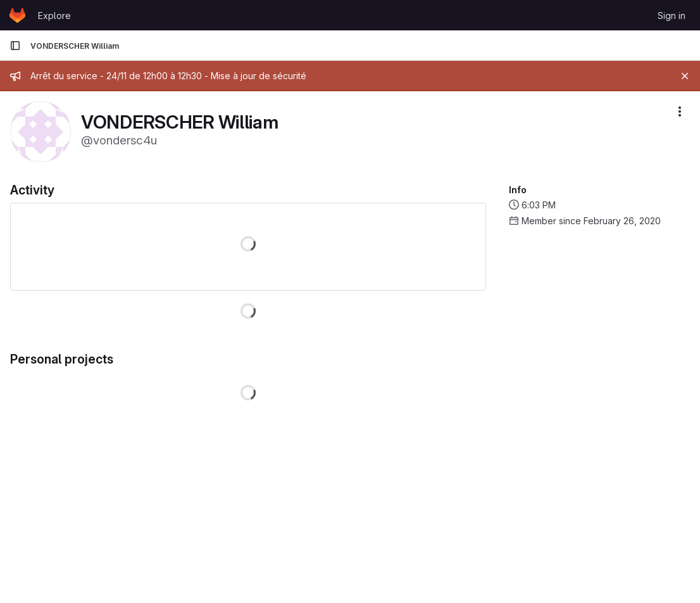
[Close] (685, 76)
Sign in (672, 16)
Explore (54, 16)
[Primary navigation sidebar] (15, 46)
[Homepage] (17, 15)
